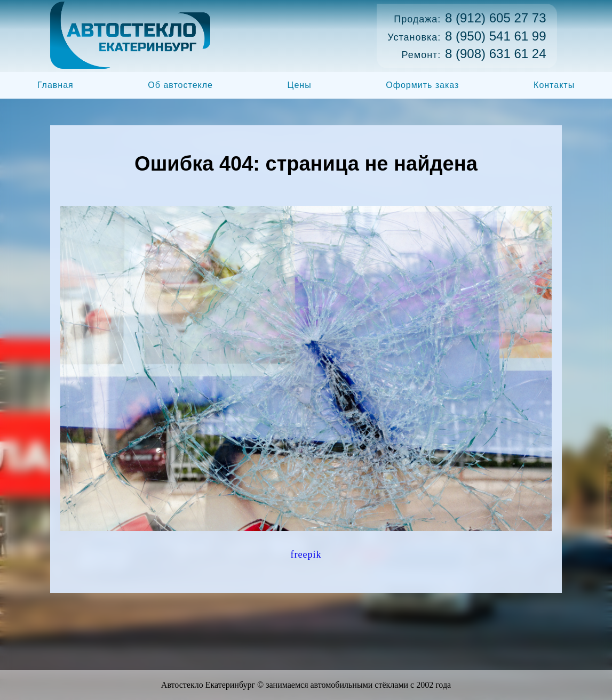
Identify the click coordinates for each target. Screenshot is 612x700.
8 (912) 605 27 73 (495, 18)
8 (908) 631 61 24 (495, 54)
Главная (55, 85)
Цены (300, 85)
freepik (306, 554)
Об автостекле (180, 85)
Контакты (554, 85)
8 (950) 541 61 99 (495, 36)
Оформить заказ (422, 85)
